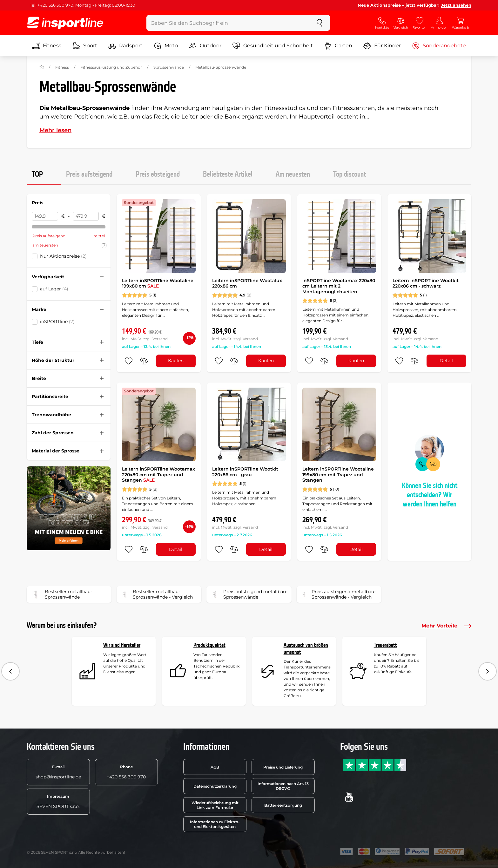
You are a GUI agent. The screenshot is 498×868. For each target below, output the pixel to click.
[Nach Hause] (42, 67)
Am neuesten (293, 174)
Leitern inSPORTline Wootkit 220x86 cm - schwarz (426, 283)
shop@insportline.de (58, 772)
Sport (85, 46)
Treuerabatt (385, 645)
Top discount (350, 174)
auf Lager (54, 289)
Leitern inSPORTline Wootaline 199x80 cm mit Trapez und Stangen (338, 475)
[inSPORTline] (65, 23)
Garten (338, 46)
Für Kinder (382, 46)
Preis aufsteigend (89, 174)
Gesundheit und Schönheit (273, 46)
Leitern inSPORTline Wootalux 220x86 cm (247, 283)
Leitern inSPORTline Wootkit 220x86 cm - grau (245, 472)
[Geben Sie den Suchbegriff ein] (228, 23)
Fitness (47, 46)
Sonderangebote (439, 46)
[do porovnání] (144, 361)
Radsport (125, 46)
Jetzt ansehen (456, 5)
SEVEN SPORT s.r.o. (58, 802)
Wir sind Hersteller (122, 645)
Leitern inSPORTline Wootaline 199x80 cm (158, 283)
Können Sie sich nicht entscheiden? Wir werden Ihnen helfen (430, 495)
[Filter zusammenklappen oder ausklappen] (102, 203)
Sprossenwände (169, 67)
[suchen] (320, 23)
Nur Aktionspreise (63, 256)
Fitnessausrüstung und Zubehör (111, 67)
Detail (446, 361)
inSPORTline (57, 322)
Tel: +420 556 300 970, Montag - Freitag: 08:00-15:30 (83, 5)
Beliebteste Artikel (228, 174)
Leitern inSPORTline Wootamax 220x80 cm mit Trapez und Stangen (158, 475)
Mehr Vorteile (446, 626)
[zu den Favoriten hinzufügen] (129, 361)
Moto (166, 46)
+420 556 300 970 (126, 772)
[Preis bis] (86, 216)
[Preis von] (45, 216)
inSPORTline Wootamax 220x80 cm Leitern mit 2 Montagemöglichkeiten (339, 286)
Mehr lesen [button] (55, 130)
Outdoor (205, 46)
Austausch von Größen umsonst (306, 649)
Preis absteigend (158, 174)
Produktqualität (209, 645)
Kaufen (176, 361)
